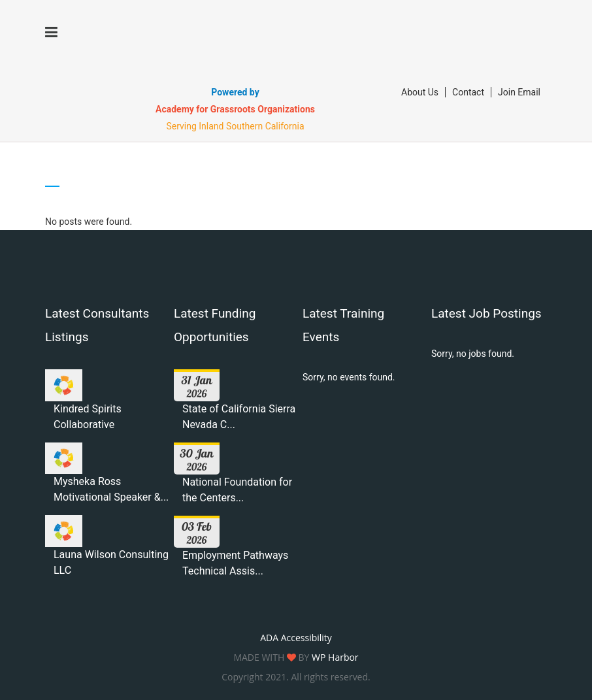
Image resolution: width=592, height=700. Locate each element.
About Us (420, 92)
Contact (468, 92)
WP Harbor (335, 657)
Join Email (519, 92)
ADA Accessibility (296, 638)
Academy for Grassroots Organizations (235, 109)
